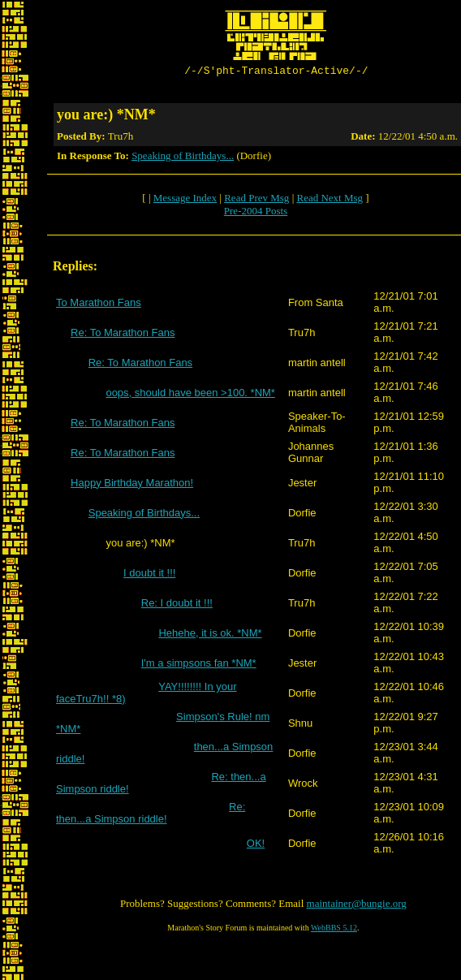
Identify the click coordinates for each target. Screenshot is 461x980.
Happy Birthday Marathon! (132, 485)
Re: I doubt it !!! (177, 605)
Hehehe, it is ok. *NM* (210, 635)
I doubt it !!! (149, 575)
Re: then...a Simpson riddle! (151, 815)
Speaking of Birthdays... (183, 158)
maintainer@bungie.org (357, 906)
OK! (256, 846)
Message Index (185, 200)
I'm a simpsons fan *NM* (199, 665)
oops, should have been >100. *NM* (190, 395)
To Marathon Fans (99, 305)
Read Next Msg (330, 200)
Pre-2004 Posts (256, 213)
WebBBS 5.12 (334, 930)
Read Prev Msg (256, 200)
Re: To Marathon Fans (123, 335)
